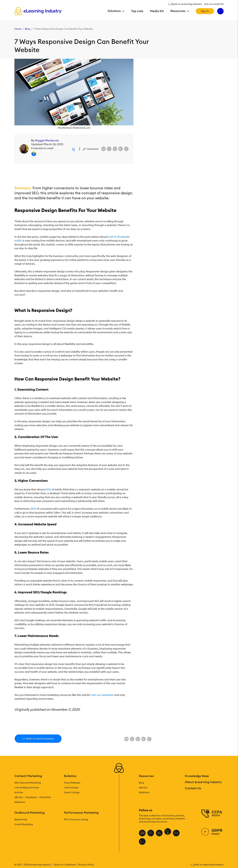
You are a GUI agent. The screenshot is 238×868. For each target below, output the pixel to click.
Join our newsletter (102, 695)
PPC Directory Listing (76, 819)
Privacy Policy (86, 865)
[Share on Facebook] (104, 149)
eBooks (143, 787)
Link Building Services (27, 787)
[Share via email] (121, 149)
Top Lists (137, 11)
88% (33, 509)
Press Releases (72, 783)
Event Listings (72, 792)
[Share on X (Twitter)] (109, 149)
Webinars (20, 802)
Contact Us (193, 788)
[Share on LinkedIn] (115, 149)
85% (48, 489)
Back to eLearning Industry (185, 4)
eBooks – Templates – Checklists (33, 797)
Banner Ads (21, 819)
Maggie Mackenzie (47, 140)
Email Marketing (24, 824)
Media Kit (157, 11)
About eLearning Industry (203, 782)
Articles (19, 792)
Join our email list (214, 4)
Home (18, 29)
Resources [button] (178, 11)
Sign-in (205, 11)
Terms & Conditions (65, 865)
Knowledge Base (197, 776)
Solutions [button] (115, 11)
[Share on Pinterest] (126, 149)
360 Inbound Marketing (28, 783)
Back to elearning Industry (207, 865)
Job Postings (71, 787)
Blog (27, 29)
